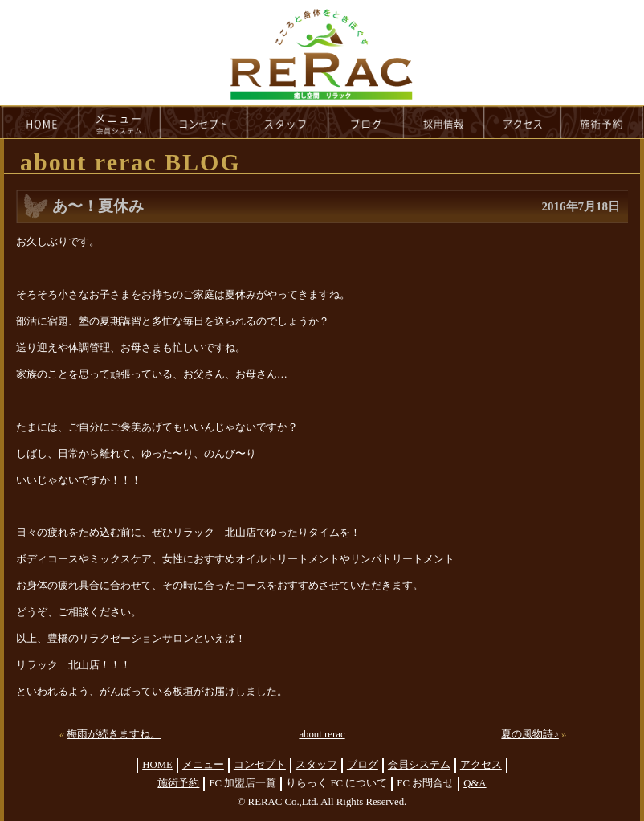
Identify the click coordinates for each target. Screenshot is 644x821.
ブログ (363, 765)
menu (120, 122)
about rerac (322, 734)
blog (366, 122)
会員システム (419, 765)
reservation (602, 122)
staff (288, 122)
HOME (40, 122)
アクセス (481, 765)
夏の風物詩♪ (530, 734)
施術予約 (178, 783)
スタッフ (316, 765)
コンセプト (260, 765)
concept (204, 122)
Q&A (475, 783)
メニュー (203, 765)
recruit (444, 122)
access (523, 122)
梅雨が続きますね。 (114, 734)
